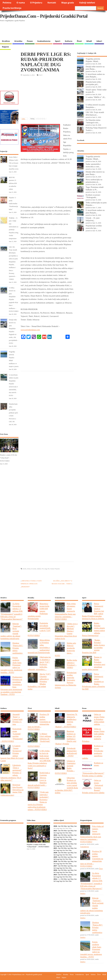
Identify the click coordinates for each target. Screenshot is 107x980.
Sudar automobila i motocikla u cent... (93, 165)
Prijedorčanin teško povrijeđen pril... (93, 83)
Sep (61, 833)
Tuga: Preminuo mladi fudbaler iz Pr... (95, 188)
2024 (55, 835)
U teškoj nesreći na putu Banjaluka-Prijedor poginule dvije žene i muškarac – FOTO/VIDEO (14, 300)
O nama (21, 3)
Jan (59, 826)
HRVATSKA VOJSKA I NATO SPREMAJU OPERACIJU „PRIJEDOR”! (31, 584)
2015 (55, 875)
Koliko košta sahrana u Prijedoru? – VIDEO (72, 664)
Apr (69, 826)
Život (79, 41)
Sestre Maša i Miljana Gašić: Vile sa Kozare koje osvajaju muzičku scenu (14, 163)
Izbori (99, 41)
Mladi (89, 41)
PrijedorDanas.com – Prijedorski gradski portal (44, 16)
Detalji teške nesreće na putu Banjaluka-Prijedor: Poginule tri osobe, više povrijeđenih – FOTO (13, 331)
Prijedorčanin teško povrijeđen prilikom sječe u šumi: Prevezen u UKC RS (13, 413)
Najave (5, 47)
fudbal (39, 569)
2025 (55, 831)
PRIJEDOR (12, 835)
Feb (62, 826)
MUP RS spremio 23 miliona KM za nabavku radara (13, 183)
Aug (57, 833)
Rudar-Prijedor (55, 569)
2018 (55, 861)
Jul (54, 833)
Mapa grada (68, 3)
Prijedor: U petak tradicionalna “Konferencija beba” (13, 204)
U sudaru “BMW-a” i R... (96, 97)
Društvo (6, 41)
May (72, 826)
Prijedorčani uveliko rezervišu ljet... (94, 227)
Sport (58, 41)
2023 (55, 839)
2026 (55, 826)
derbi (25, 569)
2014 (55, 879)
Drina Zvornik (32, 569)
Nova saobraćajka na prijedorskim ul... (94, 181)
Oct (64, 833)
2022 (55, 844)
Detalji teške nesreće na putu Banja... (95, 68)
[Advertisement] (51, 32)
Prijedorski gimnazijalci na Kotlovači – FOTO (72, 752)
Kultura (69, 41)
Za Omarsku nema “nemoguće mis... (93, 121)
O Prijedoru (36, 3)
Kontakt (52, 3)
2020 (55, 853)
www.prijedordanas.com (30, 330)
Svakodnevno (44, 41)
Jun (75, 826)
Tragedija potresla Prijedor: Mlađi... (93, 60)
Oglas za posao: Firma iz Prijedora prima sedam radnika (99, 719)
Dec (70, 833)
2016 (55, 870)
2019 (55, 857)
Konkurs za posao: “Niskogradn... (93, 196)
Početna (7, 3)
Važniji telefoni (87, 3)
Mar (65, 826)
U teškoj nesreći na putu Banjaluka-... (95, 106)
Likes (24, 119)
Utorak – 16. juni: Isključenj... (93, 219)
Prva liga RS (46, 569)
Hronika (18, 41)
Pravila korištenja (12, 8)
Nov (67, 833)
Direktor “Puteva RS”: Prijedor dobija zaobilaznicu (18, 648)
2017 (55, 866)
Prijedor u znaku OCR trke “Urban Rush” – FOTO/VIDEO (9, 458)
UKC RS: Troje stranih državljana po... (95, 113)
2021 (55, 848)
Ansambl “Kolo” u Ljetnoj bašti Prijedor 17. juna (17, 719)
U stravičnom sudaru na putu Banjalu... (95, 75)
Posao (30, 41)
